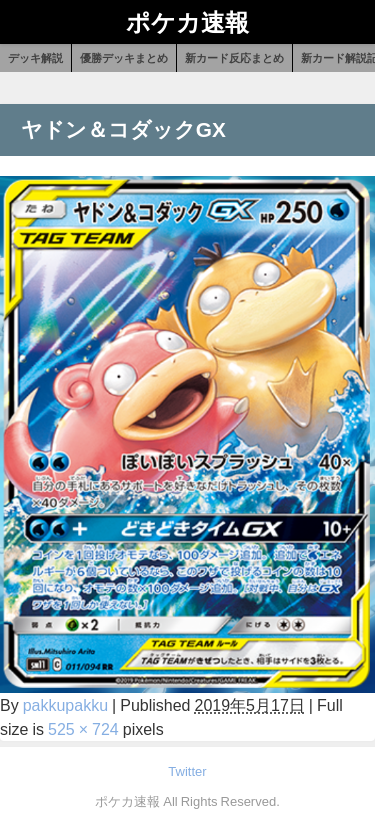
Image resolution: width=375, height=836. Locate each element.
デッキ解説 (35, 58)
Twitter (187, 771)
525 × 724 (83, 729)
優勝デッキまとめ (124, 58)
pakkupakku (65, 705)
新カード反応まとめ (234, 58)
